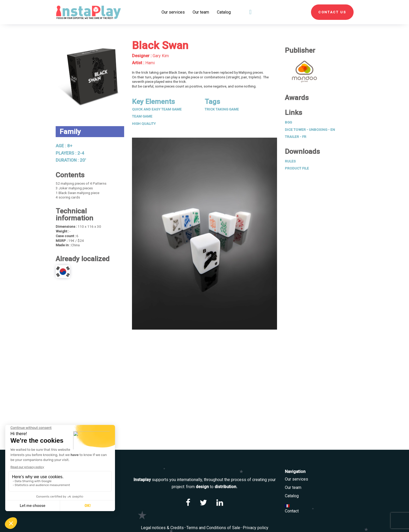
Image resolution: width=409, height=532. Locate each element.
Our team (293, 487)
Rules (290, 161)
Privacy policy (256, 528)
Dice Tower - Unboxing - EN (310, 130)
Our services (296, 479)
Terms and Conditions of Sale (213, 528)
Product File (297, 168)
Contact (292, 511)
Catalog (292, 496)
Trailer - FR (296, 137)
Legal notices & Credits (162, 528)
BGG (288, 122)
